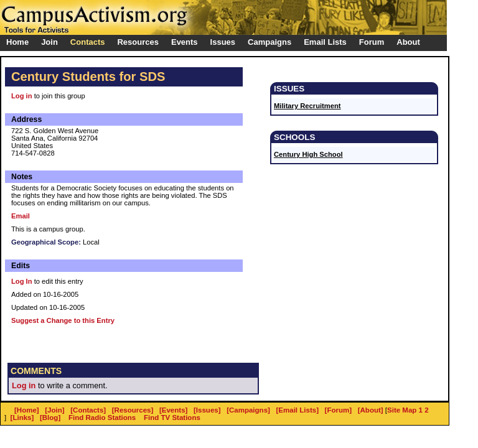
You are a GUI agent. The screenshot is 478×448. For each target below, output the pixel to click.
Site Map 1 (405, 410)
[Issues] (207, 410)
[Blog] (50, 418)
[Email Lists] (298, 410)
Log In (22, 281)
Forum (372, 42)
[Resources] (133, 410)
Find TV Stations (172, 418)
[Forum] (339, 410)
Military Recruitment (307, 106)
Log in (22, 96)
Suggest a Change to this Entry (63, 320)
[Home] (27, 410)
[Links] (22, 418)
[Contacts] (88, 410)
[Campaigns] (248, 410)
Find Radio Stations (102, 418)
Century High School (308, 154)
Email (21, 216)
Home (17, 42)
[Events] (173, 410)
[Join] (54, 410)
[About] (371, 410)
